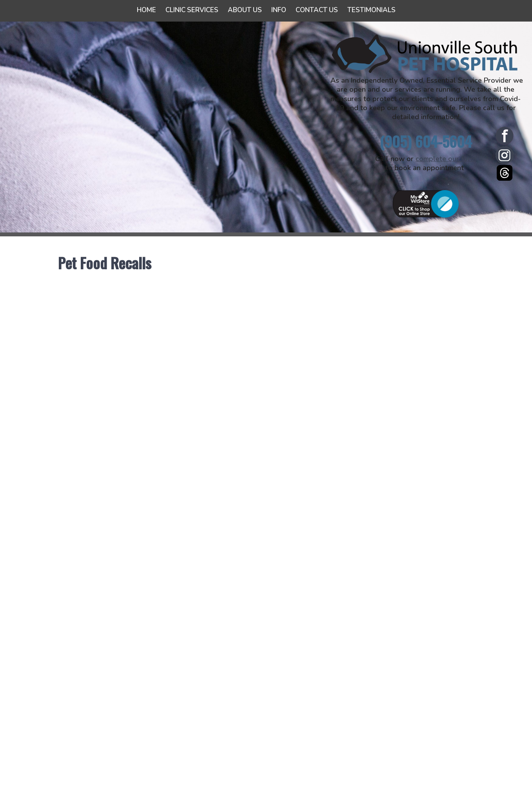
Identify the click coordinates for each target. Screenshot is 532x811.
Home (146, 10)
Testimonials (371, 10)
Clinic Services (192, 10)
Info (279, 10)
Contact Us (317, 10)
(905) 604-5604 (426, 141)
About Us (245, 10)
